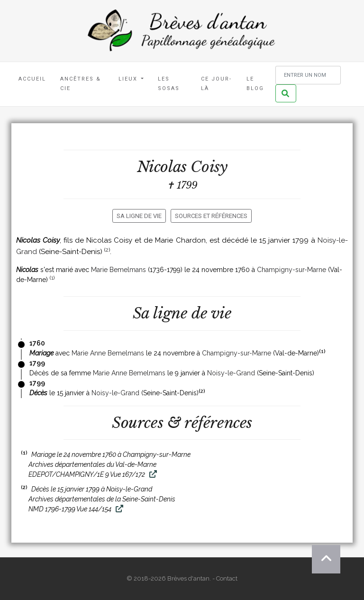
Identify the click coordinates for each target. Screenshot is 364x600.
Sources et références (211, 216)
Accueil (32, 79)
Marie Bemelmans (118, 270)
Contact (227, 578)
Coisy (209, 167)
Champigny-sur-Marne (291, 270)
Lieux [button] (129, 79)
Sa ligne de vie (139, 216)
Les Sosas (169, 84)
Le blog (255, 84)
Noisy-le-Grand (231, 373)
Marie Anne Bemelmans (108, 353)
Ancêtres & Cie (81, 84)
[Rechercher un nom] (308, 75)
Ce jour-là (216, 84)
